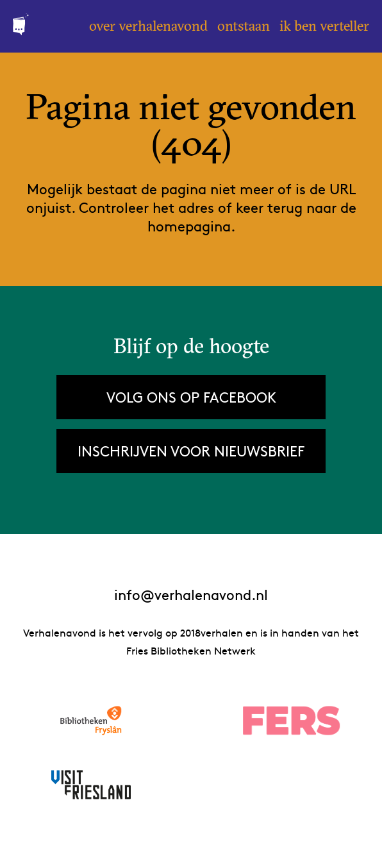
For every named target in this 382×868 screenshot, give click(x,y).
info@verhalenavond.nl (191, 595)
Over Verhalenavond (148, 26)
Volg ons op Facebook (191, 397)
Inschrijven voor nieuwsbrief (191, 451)
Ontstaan (244, 26)
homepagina (189, 226)
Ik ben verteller (324, 26)
